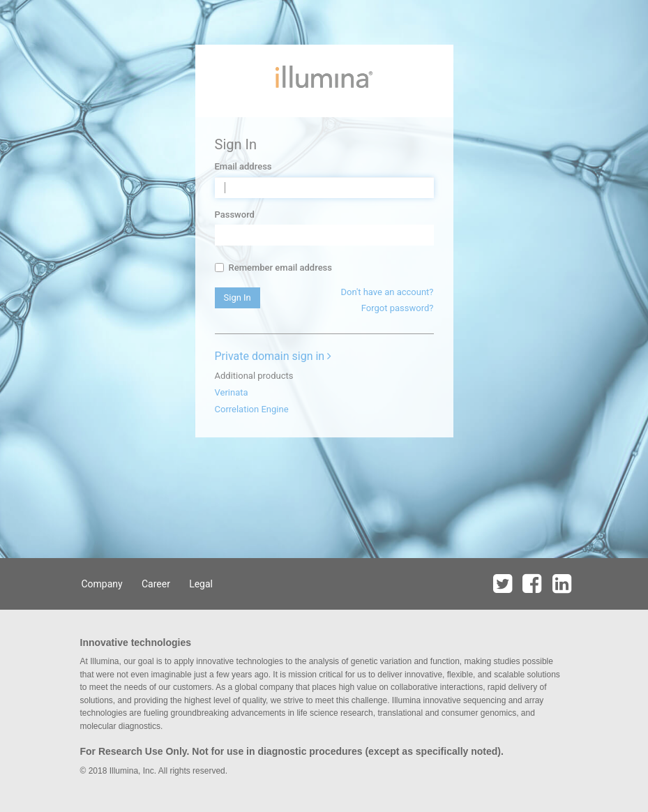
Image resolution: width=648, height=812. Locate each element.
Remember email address (273, 268)
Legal (201, 584)
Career (156, 584)
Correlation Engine (252, 409)
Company (102, 584)
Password (235, 215)
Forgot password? (398, 308)
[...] (219, 268)
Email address (243, 166)
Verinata (232, 392)
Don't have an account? (387, 292)
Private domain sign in (273, 356)
